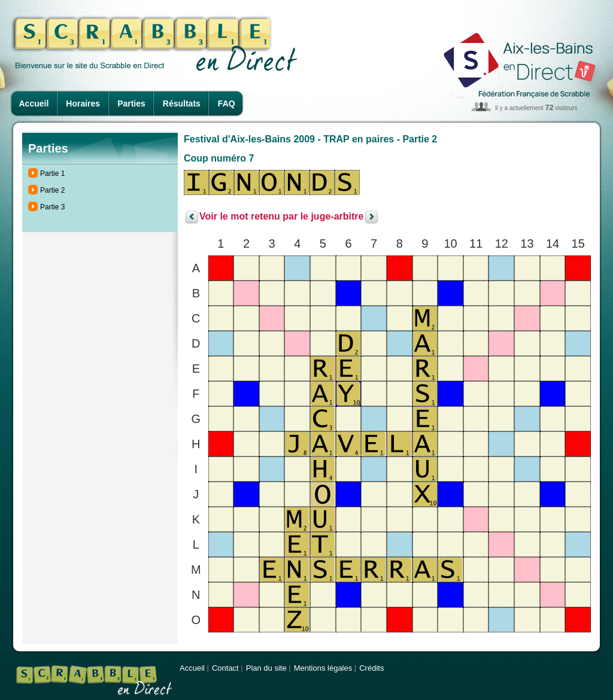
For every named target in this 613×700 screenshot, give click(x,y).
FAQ (227, 104)
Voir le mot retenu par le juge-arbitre (281, 217)
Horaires (83, 104)
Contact (225, 668)
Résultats (182, 104)
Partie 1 (52, 174)
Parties (131, 104)
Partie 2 (52, 190)
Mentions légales (323, 668)
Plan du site (266, 668)
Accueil (34, 104)
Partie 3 (52, 207)
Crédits (371, 668)
